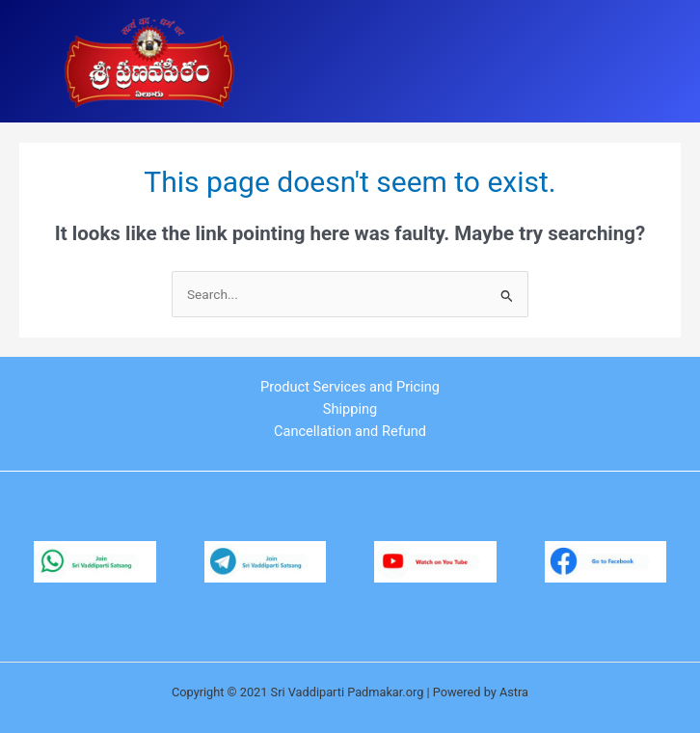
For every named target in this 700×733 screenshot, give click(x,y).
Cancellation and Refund (350, 431)
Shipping (350, 409)
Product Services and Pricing (350, 387)
